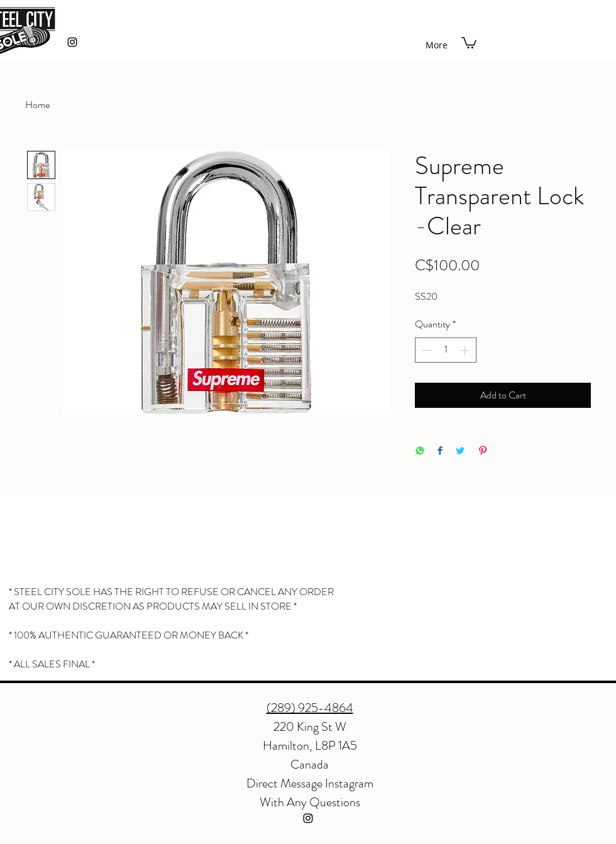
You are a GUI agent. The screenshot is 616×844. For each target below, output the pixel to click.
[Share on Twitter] (460, 452)
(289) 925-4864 (310, 708)
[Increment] (466, 350)
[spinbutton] (446, 350)
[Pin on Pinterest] (483, 452)
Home (37, 105)
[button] (469, 42)
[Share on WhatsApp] (420, 452)
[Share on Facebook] (440, 452)
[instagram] (72, 42)
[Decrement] (426, 350)
